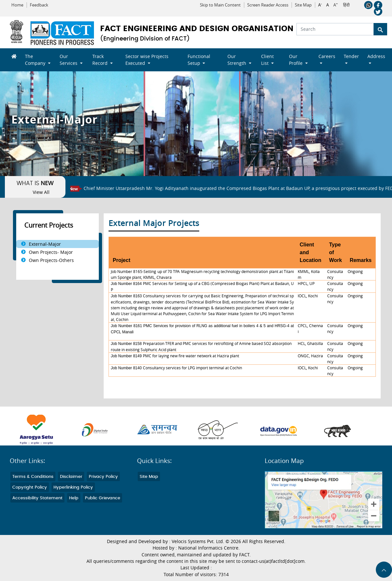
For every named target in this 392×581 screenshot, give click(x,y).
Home (17, 5)
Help (74, 498)
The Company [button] (36, 60)
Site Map (303, 5)
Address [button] (376, 56)
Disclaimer (71, 477)
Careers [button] (327, 56)
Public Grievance (103, 498)
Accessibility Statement (37, 498)
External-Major (45, 244)
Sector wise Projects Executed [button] (147, 60)
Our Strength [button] (237, 60)
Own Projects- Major (51, 252)
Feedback (39, 5)
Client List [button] (267, 60)
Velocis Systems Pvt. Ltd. (198, 541)
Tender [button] (351, 56)
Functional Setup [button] (199, 60)
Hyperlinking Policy (73, 487)
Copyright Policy (30, 487)
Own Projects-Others (51, 260)
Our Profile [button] (296, 60)
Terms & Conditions (33, 477)
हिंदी (346, 5)
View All (41, 192)
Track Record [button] (101, 60)
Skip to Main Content (220, 5)
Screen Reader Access (268, 5)
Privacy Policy (103, 477)
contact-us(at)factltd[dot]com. (274, 561)
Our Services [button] (69, 60)
